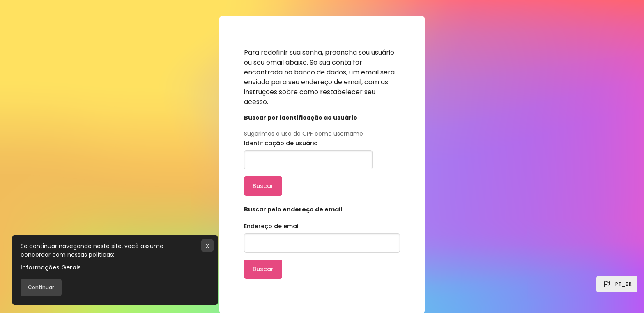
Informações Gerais (51, 267)
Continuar (41, 287)
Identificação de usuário (281, 143)
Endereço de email (272, 226)
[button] (617, 284)
